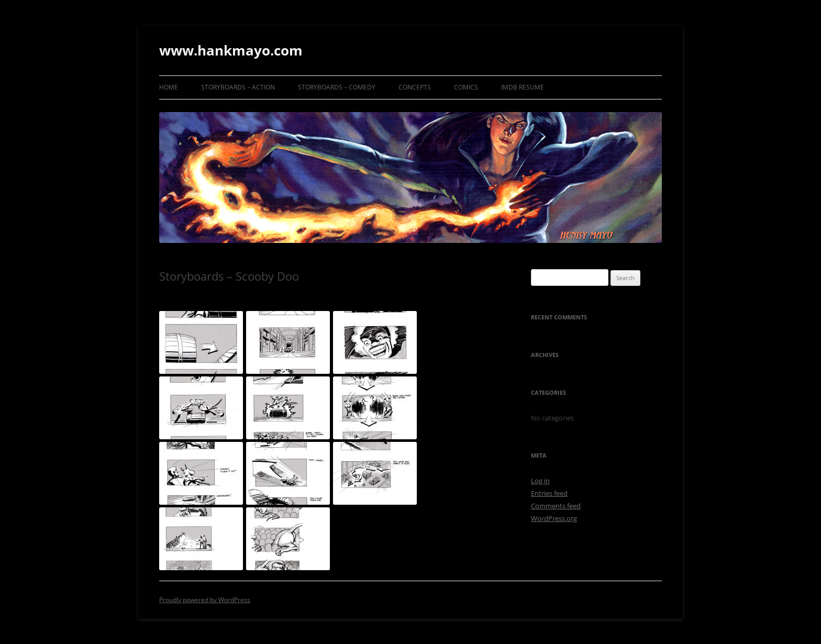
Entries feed (549, 493)
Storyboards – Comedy (337, 87)
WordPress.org (554, 518)
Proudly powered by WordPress (205, 600)
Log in (540, 481)
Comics (466, 87)
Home (169, 87)
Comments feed (556, 506)
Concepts (415, 87)
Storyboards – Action (238, 87)
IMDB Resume (523, 87)
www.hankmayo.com (231, 50)
